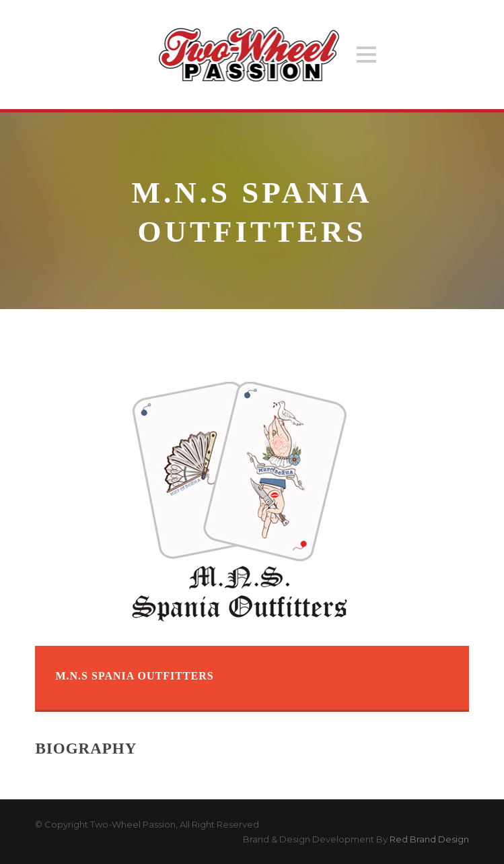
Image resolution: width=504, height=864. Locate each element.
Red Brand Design (429, 839)
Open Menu (366, 54)
